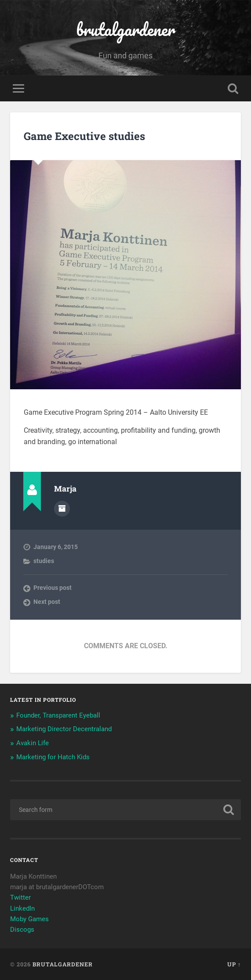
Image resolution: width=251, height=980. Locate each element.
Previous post (53, 588)
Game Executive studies (84, 136)
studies (44, 561)
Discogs (23, 930)
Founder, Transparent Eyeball (58, 715)
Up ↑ (234, 964)
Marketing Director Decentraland (64, 729)
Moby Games (29, 919)
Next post (47, 602)
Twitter (20, 897)
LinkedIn (22, 908)
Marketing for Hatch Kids (53, 757)
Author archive (62, 509)
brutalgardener (126, 29)
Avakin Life (33, 743)
